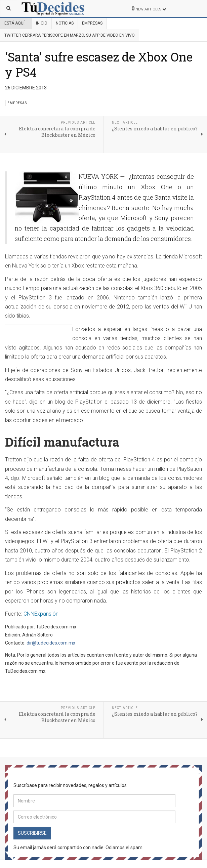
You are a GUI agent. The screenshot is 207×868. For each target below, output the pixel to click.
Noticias (65, 23)
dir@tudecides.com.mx (51, 643)
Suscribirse (32, 833)
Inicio (42, 23)
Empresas (92, 23)
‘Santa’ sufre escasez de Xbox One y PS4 (99, 64)
